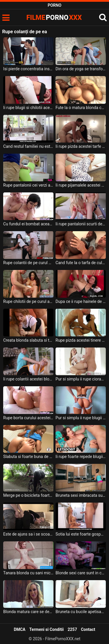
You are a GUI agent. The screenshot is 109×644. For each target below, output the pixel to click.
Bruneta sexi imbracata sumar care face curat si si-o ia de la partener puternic (81, 495)
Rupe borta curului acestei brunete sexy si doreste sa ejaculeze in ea (28, 418)
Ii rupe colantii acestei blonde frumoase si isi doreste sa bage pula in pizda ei (28, 379)
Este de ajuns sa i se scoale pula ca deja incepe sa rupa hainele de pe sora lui (28, 534)
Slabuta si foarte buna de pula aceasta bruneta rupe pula (28, 457)
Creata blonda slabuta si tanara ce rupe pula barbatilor (28, 340)
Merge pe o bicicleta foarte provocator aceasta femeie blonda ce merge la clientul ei (28, 495)
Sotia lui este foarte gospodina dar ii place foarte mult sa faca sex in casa (81, 534)
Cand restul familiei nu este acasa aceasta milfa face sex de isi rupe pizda (28, 146)
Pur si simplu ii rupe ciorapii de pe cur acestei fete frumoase (81, 379)
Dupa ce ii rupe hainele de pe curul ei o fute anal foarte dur (81, 301)
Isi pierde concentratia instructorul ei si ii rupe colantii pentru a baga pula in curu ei (28, 69)
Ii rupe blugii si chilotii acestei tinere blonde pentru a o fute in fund (28, 108)
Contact (88, 629)
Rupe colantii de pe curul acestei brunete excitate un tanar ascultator (28, 263)
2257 (72, 629)
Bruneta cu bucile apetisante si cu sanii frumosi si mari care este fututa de (81, 612)
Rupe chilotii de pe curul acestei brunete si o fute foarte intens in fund (28, 301)
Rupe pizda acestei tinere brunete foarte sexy (81, 340)
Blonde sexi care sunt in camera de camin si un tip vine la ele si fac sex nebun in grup (81, 573)
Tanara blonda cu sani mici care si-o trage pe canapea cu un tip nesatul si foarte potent (28, 573)
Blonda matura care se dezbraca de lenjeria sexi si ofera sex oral (28, 612)
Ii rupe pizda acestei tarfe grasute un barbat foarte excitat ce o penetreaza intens (81, 146)
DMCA (19, 629)
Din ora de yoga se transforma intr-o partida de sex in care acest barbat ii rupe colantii (81, 69)
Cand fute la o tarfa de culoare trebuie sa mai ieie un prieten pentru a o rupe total (81, 263)
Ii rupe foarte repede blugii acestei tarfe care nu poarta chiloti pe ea (81, 457)
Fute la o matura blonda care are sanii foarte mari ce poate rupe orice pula (81, 108)
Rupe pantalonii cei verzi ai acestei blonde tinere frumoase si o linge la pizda (28, 185)
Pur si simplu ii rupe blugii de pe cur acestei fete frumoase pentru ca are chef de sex (81, 418)
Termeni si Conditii (47, 629)
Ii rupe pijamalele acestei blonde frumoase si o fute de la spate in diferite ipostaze (81, 185)
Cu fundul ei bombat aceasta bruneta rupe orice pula (28, 224)
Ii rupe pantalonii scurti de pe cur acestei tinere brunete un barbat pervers (81, 224)
